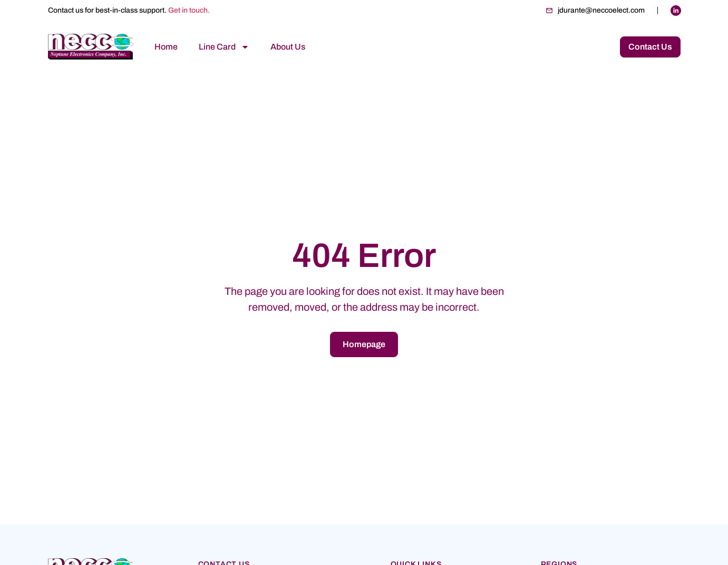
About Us (288, 47)
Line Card (224, 47)
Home (166, 47)
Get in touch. (189, 10)
